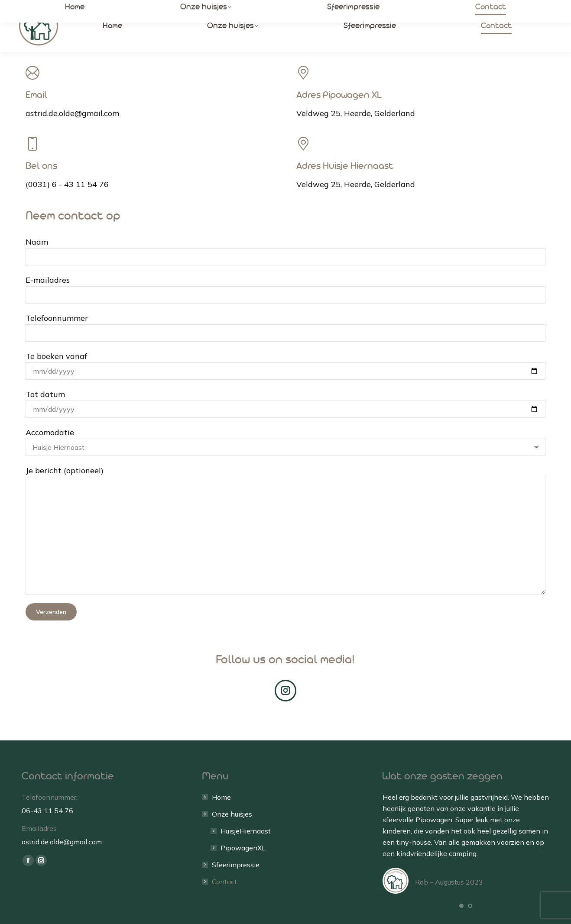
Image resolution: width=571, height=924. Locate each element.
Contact (224, 882)
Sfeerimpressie (236, 865)
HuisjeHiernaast (246, 831)
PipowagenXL (243, 848)
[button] (461, 906)
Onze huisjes (228, 814)
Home (221, 797)
